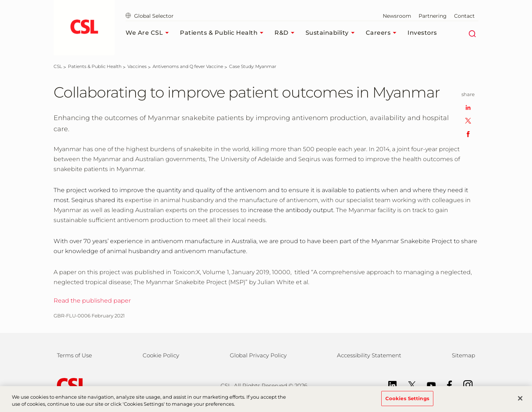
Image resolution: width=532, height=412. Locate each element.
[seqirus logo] (84, 28)
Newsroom (397, 16)
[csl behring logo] (70, 385)
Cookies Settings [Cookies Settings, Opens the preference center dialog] (407, 402)
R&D (286, 33)
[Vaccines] (137, 66)
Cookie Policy (161, 355)
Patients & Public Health (224, 33)
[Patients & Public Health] (95, 66)
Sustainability (332, 33)
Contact (464, 16)
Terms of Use (74, 355)
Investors (422, 33)
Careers (383, 33)
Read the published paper (92, 301)
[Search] (472, 33)
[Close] (520, 402)
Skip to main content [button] (0, 0)
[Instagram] (464, 384)
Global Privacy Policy (258, 355)
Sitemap (463, 355)
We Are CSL (149, 33)
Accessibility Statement (369, 355)
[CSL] (58, 66)
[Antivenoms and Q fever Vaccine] (188, 66)
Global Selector (150, 16)
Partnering (433, 16)
